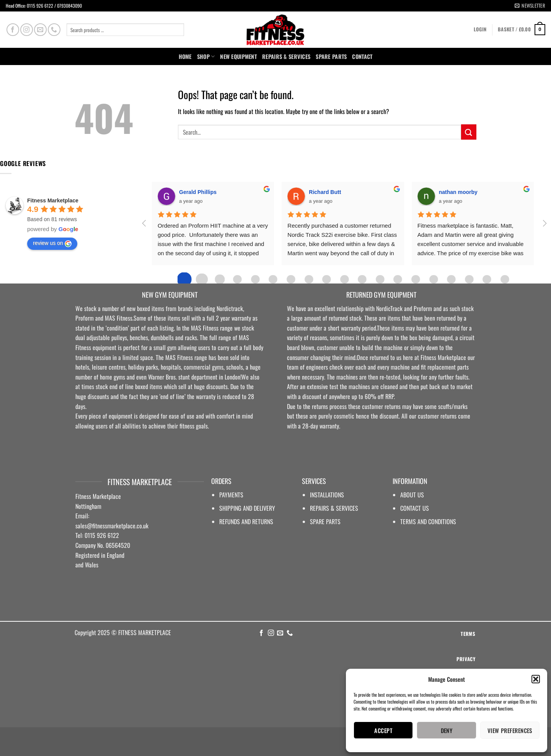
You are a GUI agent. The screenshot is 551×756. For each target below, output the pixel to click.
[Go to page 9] (344, 279)
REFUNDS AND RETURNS (246, 521)
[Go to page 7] (309, 279)
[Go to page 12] (398, 279)
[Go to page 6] (291, 279)
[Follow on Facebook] (13, 30)
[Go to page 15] (451, 279)
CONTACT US (415, 508)
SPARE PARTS (331, 56)
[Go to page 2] (220, 279)
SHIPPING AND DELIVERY (247, 508)
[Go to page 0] (184, 279)
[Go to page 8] (326, 279)
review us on (52, 243)
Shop (206, 56)
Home (185, 56)
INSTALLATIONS (327, 495)
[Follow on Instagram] (27, 30)
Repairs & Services (286, 56)
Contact (362, 56)
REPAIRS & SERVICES (334, 508)
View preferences (510, 730)
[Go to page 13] (416, 279)
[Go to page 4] (255, 279)
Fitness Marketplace (53, 200)
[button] (536, 679)
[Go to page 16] (469, 279)
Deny (447, 730)
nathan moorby (458, 192)
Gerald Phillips (198, 192)
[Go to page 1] (202, 279)
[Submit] (469, 132)
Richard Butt (325, 192)
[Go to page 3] (237, 279)
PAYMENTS (231, 495)
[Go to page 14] (434, 279)
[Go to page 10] (362, 279)
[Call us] (54, 30)
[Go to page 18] (505, 279)
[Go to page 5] (273, 279)
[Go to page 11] (380, 279)
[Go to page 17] (487, 279)
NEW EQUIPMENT (238, 56)
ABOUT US (412, 495)
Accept (383, 730)
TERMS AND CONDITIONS (428, 521)
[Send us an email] (40, 30)
